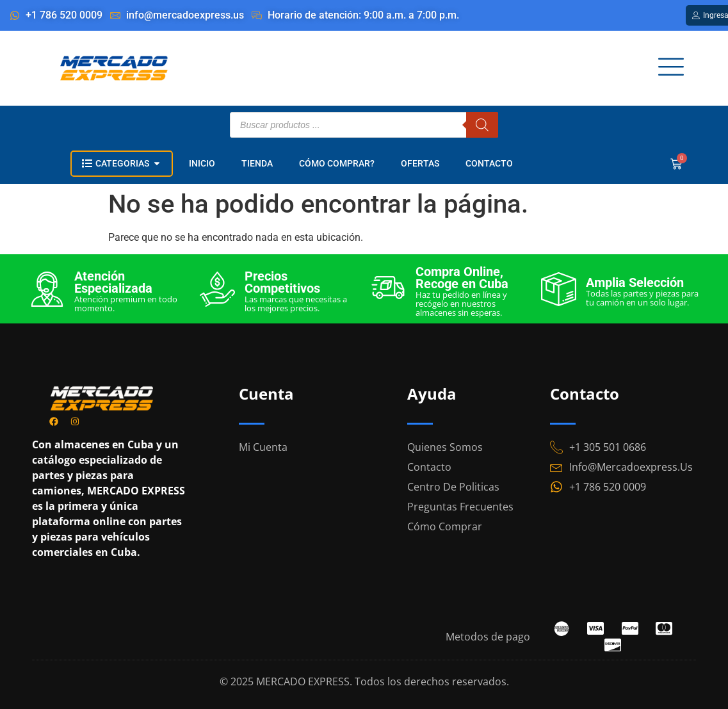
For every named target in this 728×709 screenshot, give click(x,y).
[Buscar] (482, 125)
